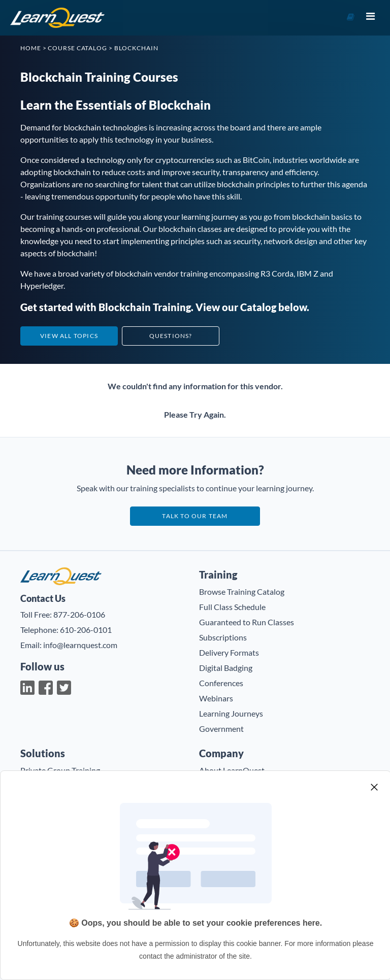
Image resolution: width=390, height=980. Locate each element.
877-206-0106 (79, 614)
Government (221, 729)
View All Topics (69, 336)
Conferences (221, 683)
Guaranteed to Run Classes (247, 622)
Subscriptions (223, 637)
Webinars (216, 698)
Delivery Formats (229, 652)
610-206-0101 (86, 630)
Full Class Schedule (232, 607)
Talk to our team (195, 516)
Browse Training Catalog (242, 592)
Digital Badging (226, 668)
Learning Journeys (231, 713)
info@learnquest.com (80, 645)
